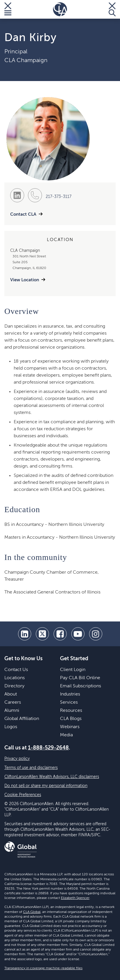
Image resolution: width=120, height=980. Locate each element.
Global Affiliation (22, 719)
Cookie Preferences (23, 795)
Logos (11, 727)
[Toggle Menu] (8, 9)
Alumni (12, 711)
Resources (71, 711)
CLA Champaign (26, 61)
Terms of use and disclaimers (31, 768)
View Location (25, 280)
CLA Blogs (71, 719)
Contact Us (16, 670)
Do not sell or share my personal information (46, 786)
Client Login (73, 670)
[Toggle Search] (112, 9)
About (11, 694)
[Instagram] (96, 634)
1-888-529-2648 (48, 748)
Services (69, 702)
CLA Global (32, 912)
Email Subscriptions (81, 686)
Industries (70, 694)
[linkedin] (25, 634)
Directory (14, 686)
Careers (13, 702)
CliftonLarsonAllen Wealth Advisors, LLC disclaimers (52, 777)
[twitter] (42, 634)
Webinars (70, 727)
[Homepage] (60, 9)
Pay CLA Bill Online (80, 678)
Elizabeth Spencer (75, 898)
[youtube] (78, 634)
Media (66, 735)
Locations (15, 678)
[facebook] (60, 634)
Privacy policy (17, 759)
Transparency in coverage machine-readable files (43, 968)
